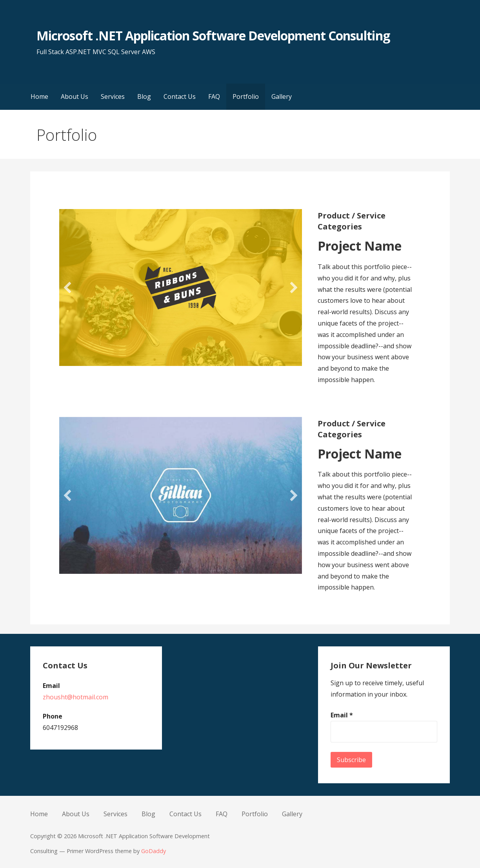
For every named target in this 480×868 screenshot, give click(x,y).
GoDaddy (154, 851)
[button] (67, 288)
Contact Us (180, 96)
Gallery (282, 96)
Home (39, 96)
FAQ (214, 96)
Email (342, 715)
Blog (144, 96)
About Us (75, 96)
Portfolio (246, 96)
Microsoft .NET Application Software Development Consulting (213, 35)
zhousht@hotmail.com (75, 697)
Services (113, 96)
